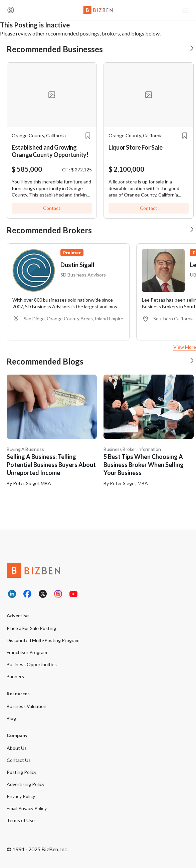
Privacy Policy (21, 796)
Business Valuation (27, 706)
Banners (15, 676)
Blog (11, 718)
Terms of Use (21, 820)
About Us (17, 748)
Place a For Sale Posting (31, 628)
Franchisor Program (27, 652)
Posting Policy (22, 772)
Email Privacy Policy (27, 808)
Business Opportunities (32, 664)
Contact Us (19, 760)
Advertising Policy (26, 784)
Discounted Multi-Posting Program (43, 640)
